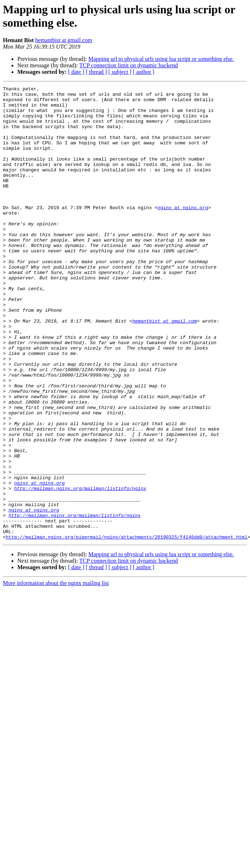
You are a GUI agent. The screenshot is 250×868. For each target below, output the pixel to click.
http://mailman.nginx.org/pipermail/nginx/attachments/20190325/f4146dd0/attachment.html (127, 628)
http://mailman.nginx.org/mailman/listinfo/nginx (80, 569)
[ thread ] (96, 72)
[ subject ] (120, 72)
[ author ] (144, 72)
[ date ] (76, 72)
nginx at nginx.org (183, 232)
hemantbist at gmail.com (64, 40)
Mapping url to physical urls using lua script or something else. (161, 59)
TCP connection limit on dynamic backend (129, 65)
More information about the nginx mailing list (56, 674)
